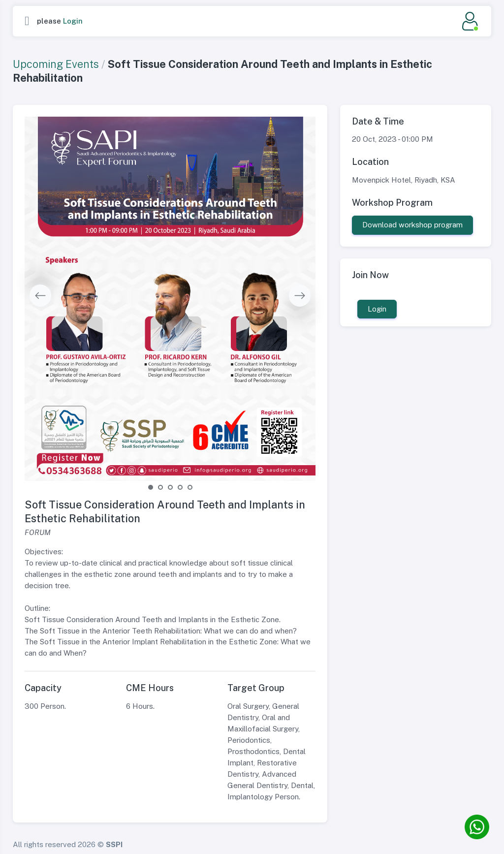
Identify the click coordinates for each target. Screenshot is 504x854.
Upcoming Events (56, 64)
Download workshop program (412, 225)
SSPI (114, 844)
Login (73, 21)
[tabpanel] (170, 299)
